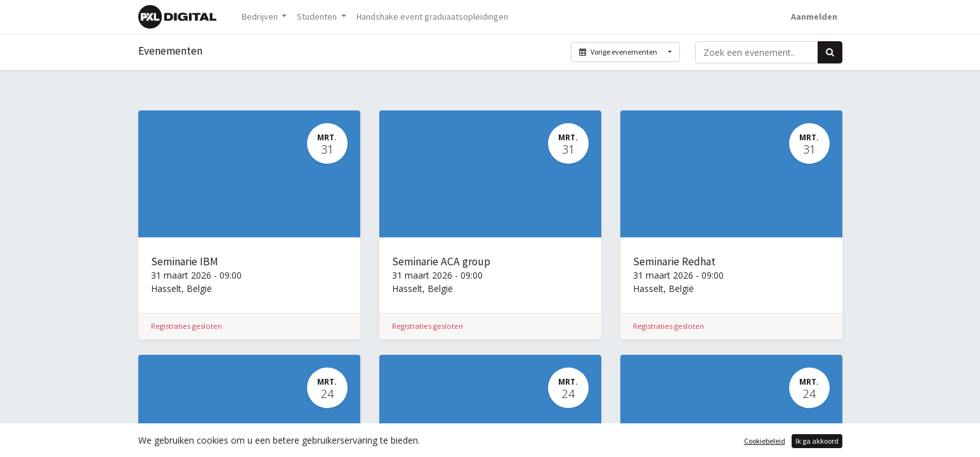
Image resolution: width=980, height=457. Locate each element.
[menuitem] (432, 17)
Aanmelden (814, 17)
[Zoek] (830, 52)
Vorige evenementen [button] (619, 52)
